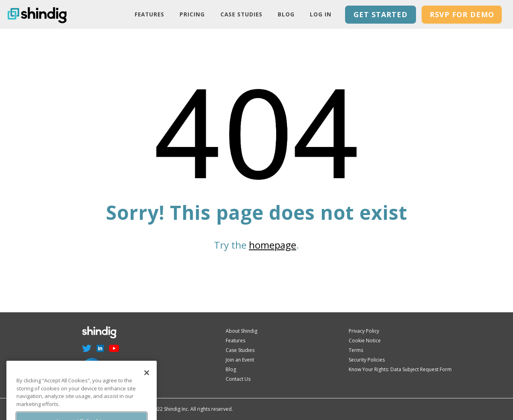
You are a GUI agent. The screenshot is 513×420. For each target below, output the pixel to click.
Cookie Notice (365, 341)
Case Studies (241, 14)
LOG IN (321, 14)
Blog (286, 14)
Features (149, 14)
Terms (356, 350)
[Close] (147, 378)
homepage (273, 245)
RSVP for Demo (462, 14)
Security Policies (367, 360)
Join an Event (240, 360)
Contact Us (238, 379)
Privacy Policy (364, 331)
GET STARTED (381, 14)
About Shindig (241, 331)
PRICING (192, 14)
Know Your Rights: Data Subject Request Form (400, 369)
